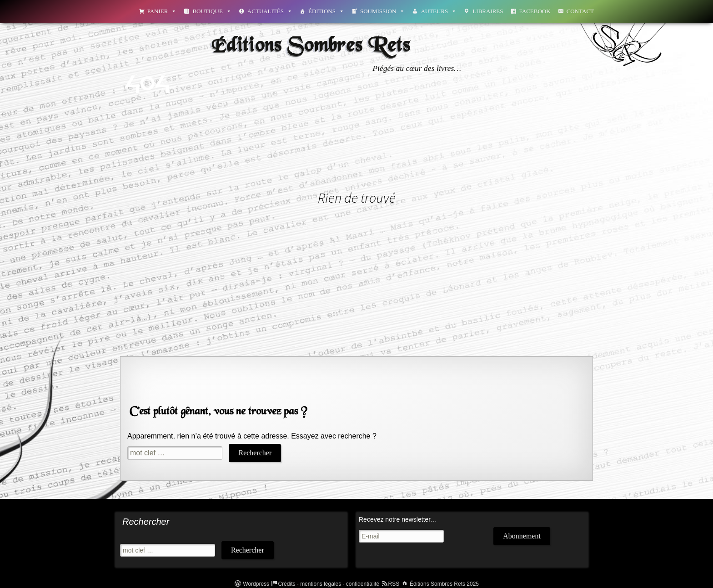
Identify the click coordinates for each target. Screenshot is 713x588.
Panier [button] (162, 11)
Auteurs (439, 11)
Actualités (270, 11)
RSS (394, 584)
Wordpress (256, 584)
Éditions (326, 11)
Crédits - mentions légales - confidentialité (329, 584)
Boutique (212, 11)
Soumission (382, 11)
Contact (580, 11)
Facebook (535, 11)
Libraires (488, 11)
